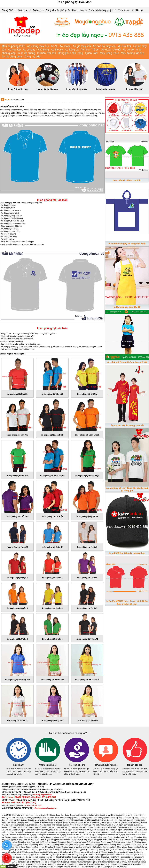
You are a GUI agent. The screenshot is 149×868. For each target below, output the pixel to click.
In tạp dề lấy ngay (135, 89)
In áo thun (60, 815)
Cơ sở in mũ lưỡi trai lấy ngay (13, 830)
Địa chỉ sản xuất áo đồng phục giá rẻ (40, 857)
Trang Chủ (8, 10)
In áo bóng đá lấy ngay (64, 818)
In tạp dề (109, 815)
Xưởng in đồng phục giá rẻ (78, 864)
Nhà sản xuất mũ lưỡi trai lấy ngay (23, 835)
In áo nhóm (138, 815)
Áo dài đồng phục (12, 57)
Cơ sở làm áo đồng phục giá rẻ (24, 855)
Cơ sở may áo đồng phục (49, 840)
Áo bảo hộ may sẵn (104, 46)
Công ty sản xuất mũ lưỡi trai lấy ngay (27, 837)
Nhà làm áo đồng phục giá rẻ (100, 855)
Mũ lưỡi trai (124, 46)
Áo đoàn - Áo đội (111, 50)
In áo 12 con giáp (32, 822)
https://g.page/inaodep (43, 795)
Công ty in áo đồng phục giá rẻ (129, 847)
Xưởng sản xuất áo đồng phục (88, 842)
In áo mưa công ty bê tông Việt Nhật (127, 244)
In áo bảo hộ (92, 815)
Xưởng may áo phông (82, 827)
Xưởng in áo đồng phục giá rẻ (104, 847)
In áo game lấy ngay (87, 820)
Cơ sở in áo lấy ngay (97, 825)
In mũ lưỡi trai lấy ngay (112, 827)
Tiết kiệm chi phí (77, 765)
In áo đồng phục (72, 815)
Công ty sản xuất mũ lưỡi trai (72, 832)
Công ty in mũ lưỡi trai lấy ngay (110, 830)
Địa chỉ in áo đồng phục (25, 847)
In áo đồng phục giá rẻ (83, 847)
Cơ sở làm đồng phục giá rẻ (92, 867)
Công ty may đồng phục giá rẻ (62, 862)
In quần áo (32, 820)
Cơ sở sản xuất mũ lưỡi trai (118, 832)
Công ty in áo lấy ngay (79, 825)
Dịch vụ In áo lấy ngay (15, 822)
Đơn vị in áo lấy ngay (132, 825)
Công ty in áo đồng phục (131, 845)
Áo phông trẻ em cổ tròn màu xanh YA (127, 362)
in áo (27, 805)
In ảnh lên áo (50, 815)
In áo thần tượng (46, 822)
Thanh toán (124, 10)
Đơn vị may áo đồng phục (113, 840)
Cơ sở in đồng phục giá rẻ (99, 864)
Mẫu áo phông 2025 (13, 46)
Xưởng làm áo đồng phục (136, 842)
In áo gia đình (119, 815)
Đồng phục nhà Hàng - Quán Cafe (78, 53)
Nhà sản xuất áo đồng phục (135, 840)
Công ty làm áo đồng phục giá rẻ (114, 852)
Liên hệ (139, 10)
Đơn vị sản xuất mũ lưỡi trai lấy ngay (111, 835)
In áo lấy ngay (36, 805)
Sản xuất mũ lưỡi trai (131, 830)
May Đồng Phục (109, 53)
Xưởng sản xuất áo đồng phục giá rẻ (129, 857)
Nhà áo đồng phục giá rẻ (124, 859)
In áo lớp (129, 815)
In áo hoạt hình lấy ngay (124, 820)
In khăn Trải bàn (46, 53)
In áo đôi (101, 815)
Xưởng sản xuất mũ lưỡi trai (49, 832)
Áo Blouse (57, 50)
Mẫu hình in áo (23, 815)
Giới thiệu (23, 10)
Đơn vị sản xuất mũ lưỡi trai (26, 832)
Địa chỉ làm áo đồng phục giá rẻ (75, 855)
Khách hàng (78, 10)
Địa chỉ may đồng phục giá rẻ (110, 862)
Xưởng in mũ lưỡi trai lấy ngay (134, 827)
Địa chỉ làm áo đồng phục (54, 845)
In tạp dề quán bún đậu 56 (127, 307)
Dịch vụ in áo (17, 818)
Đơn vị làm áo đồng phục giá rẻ (49, 855)
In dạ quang (107, 822)
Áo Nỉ (54, 46)
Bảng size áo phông (56, 10)
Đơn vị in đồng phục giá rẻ (22, 867)
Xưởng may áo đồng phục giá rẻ (61, 852)
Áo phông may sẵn (38, 46)
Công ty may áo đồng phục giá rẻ (87, 852)
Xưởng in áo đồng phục (63, 847)
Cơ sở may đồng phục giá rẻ (86, 862)
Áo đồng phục (49, 837)
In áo (8, 99)
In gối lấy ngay (72, 820)
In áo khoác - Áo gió (106, 89)
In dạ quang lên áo (120, 822)
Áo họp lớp (14, 50)
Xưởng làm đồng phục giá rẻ (115, 867)
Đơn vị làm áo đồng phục (74, 845)
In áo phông (19, 99)
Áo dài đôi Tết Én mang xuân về (127, 425)
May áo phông (66, 827)
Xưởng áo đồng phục (134, 837)
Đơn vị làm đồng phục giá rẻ (44, 867)
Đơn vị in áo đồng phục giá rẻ (56, 850)
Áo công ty (18, 827)
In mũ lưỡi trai (97, 827)
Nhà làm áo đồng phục (94, 845)
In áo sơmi (50, 818)
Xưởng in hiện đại (48, 765)
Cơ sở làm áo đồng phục (33, 845)
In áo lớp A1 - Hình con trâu (127, 180)
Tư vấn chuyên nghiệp (106, 765)
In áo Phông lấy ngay (18, 89)
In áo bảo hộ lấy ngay (77, 89)
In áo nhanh (19, 765)
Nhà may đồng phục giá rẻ (36, 864)
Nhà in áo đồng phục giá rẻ (80, 850)
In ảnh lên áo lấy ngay (48, 89)
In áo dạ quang (26, 53)
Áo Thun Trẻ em (90, 50)
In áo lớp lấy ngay (81, 818)
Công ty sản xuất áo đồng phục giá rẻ (70, 857)
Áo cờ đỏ (128, 50)
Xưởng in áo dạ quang (23, 825)
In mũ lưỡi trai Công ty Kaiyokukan (127, 553)
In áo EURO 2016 (9, 815)
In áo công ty (29, 827)
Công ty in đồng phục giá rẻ (121, 864)
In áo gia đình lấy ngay (18, 820)
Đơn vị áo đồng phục (99, 837)
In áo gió (83, 815)
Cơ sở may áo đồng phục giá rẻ (34, 852)
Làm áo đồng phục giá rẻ (21, 862)
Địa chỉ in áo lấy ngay (61, 825)
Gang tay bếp (32, 57)
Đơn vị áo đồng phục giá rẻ (103, 859)
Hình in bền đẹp (135, 765)
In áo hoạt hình (60, 820)
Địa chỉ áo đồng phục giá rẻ (80, 859)
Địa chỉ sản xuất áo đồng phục (113, 842)
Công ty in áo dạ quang (42, 825)
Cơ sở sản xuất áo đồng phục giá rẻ (100, 857)
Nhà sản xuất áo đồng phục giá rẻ (125, 855)
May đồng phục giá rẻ (41, 862)
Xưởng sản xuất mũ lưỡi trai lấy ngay (52, 835)
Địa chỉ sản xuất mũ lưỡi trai (96, 832)
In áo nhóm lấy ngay (97, 818)
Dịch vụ (37, 10)
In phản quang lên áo (80, 822)
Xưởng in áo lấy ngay (114, 825)
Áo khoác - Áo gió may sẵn (75, 46)
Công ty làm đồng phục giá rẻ (68, 867)
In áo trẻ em (42, 820)
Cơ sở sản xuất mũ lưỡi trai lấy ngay (81, 835)
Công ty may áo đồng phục (28, 840)
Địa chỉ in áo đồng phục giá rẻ (32, 850)
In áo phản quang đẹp (62, 822)
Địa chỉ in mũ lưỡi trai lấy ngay (84, 830)
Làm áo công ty (54, 827)
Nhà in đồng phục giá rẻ (57, 864)
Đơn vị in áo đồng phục (44, 847)
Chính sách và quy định (101, 10)
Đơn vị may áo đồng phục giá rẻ (128, 850)
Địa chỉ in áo (40, 818)
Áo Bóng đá (72, 50)
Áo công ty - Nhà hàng (36, 50)
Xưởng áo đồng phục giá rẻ (58, 859)
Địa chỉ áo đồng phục (116, 837)
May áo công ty (41, 827)
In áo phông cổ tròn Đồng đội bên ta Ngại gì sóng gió (127, 489)
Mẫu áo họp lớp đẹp (133, 53)
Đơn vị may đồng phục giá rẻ (134, 862)
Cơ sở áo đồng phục (81, 837)
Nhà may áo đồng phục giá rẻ (103, 850)
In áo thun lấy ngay (131, 818)
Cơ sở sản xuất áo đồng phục (39, 842)
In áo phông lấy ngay (114, 818)
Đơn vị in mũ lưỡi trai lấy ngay (37, 830)
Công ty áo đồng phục (64, 837)
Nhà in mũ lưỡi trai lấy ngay (61, 830)
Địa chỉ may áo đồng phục (71, 840)
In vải (50, 820)
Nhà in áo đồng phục (112, 845)
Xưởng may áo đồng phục (92, 840)
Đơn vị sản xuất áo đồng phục (63, 842)
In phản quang (95, 822)
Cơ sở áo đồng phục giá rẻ (35, 859)
